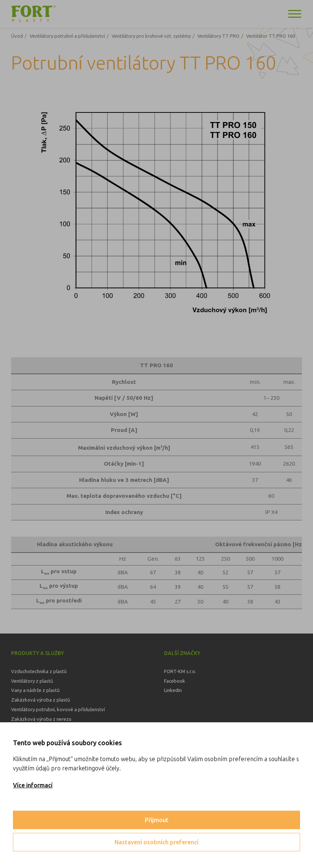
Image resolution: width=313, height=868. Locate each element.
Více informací (33, 785)
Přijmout (157, 820)
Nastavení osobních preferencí (156, 842)
